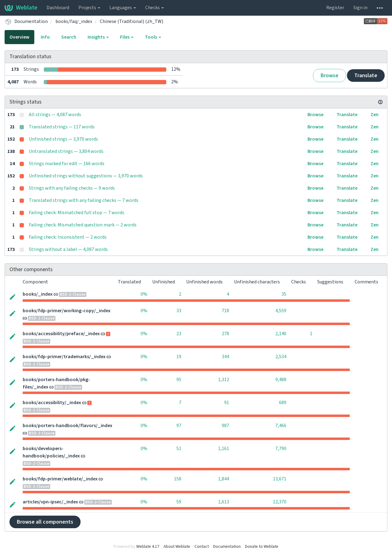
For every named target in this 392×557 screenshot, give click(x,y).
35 (284, 294)
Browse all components (45, 522)
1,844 (224, 479)
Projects (89, 8)
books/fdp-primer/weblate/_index (60, 479)
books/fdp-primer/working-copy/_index (67, 311)
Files (127, 37)
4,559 (281, 311)
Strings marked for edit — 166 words (67, 164)
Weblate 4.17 (148, 547)
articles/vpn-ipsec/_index (50, 502)
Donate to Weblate (262, 547)
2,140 (281, 334)
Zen (375, 115)
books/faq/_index (74, 21)
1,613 (224, 502)
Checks (155, 8)
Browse (330, 76)
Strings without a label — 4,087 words (68, 249)
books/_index (38, 294)
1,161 (224, 449)
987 (225, 426)
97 (179, 426)
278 (225, 334)
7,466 (281, 426)
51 (179, 449)
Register (335, 8)
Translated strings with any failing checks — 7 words (84, 200)
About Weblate (177, 547)
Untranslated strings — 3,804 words (66, 151)
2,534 (281, 357)
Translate (366, 76)
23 (179, 334)
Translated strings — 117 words (62, 127)
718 (225, 311)
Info (45, 37)
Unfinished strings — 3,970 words (63, 139)
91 (227, 403)
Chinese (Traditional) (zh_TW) (132, 21)
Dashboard (58, 8)
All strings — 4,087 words (55, 115)
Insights (98, 37)
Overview (19, 37)
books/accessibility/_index (52, 403)
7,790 (281, 449)
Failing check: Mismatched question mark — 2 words (83, 225)
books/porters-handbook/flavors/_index (68, 426)
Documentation (31, 21)
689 (283, 403)
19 (179, 357)
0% (144, 294)
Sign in (360, 8)
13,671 (280, 479)
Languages (123, 8)
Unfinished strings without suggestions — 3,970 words (86, 176)
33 (179, 311)
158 (178, 479)
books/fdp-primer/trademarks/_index (64, 357)
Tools (153, 37)
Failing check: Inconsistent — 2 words (68, 237)
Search (69, 37)
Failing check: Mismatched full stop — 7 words (77, 213)
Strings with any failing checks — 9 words (72, 188)
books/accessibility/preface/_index (61, 334)
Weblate (21, 8)
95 (179, 380)
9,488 (281, 380)
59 (179, 502)
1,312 (224, 380)
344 (225, 357)
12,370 (280, 502)
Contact (202, 547)
